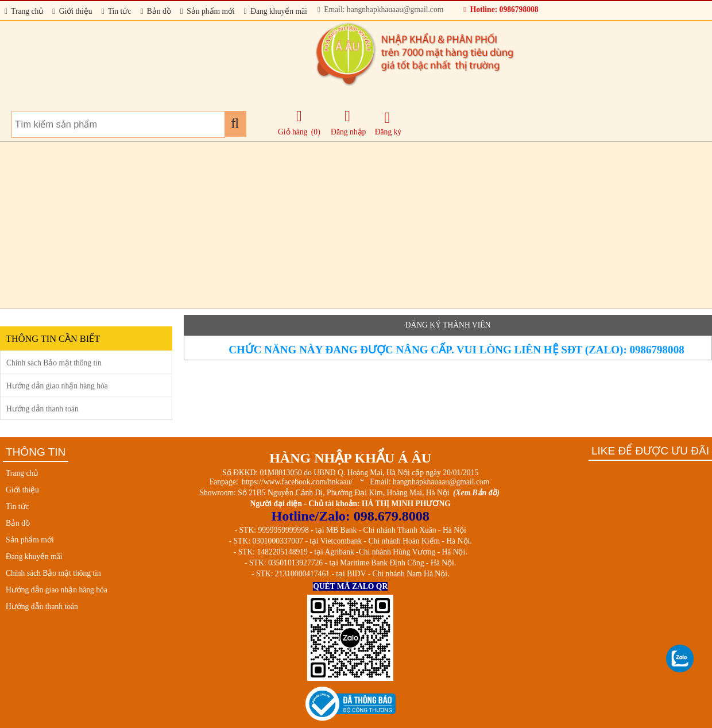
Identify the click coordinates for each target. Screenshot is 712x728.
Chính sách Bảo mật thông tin (54, 363)
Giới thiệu (72, 11)
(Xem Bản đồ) (476, 493)
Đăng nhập (348, 122)
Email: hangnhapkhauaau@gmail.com (380, 9)
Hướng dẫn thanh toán (42, 409)
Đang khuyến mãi (276, 11)
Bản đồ (155, 11)
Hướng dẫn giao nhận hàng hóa (57, 386)
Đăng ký (388, 123)
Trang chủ (24, 11)
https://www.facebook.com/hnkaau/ (297, 482)
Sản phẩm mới (208, 11)
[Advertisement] (345, 225)
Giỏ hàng (293, 132)
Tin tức (117, 11)
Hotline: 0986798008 (501, 9)
